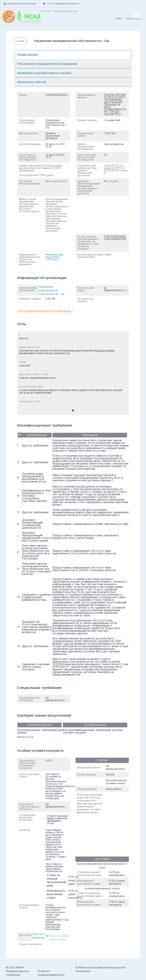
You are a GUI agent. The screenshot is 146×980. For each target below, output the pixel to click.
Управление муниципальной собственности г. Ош (52, 290)
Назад (21, 41)
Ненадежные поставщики (20, 3)
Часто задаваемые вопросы (61, 3)
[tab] (73, 55)
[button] (73, 411)
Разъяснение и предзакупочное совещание (47, 64)
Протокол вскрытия (39, 936)
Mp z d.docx (111, 181)
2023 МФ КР (16, 967)
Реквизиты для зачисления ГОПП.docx (54, 257)
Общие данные (28, 55)
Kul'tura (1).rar (25, 737)
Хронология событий (32, 82)
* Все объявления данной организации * (45, 311)
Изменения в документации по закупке (44, 73)
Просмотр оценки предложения (57, 938)
